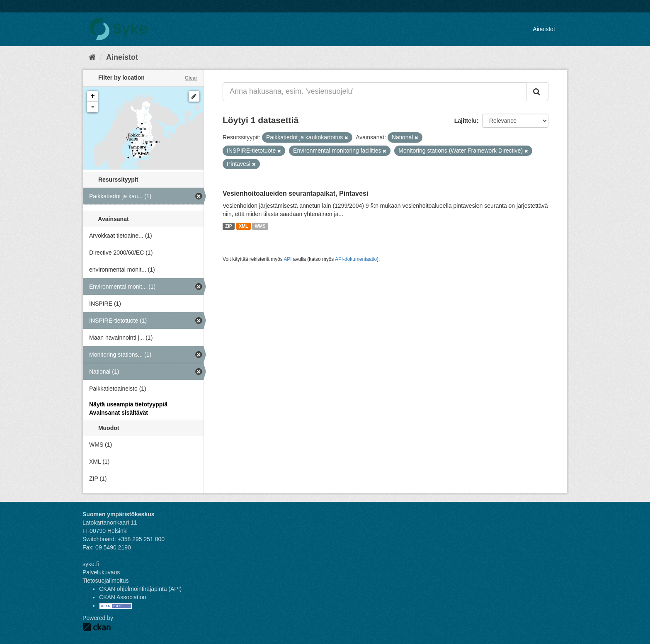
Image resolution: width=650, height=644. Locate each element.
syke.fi (91, 564)
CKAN (97, 627)
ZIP (228, 226)
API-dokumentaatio (356, 259)
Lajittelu (466, 121)
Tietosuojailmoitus (106, 581)
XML (243, 226)
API (287, 259)
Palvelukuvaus (101, 572)
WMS (260, 226)
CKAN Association (123, 597)
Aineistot (544, 29)
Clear (191, 78)
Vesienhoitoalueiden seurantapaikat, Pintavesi (295, 193)
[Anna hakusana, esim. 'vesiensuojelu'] (375, 92)
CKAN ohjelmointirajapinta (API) (140, 589)
